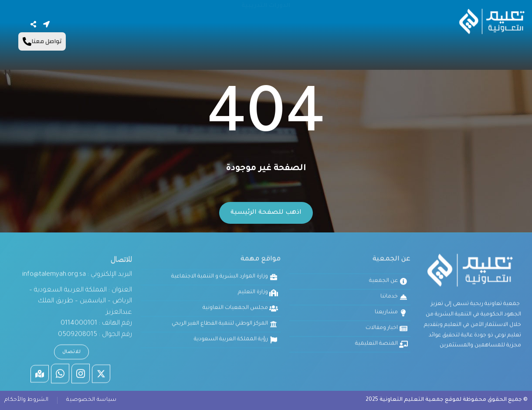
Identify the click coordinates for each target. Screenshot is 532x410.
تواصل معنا (42, 41)
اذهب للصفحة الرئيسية (266, 213)
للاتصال (71, 287)
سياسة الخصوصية (91, 400)
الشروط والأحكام (26, 400)
